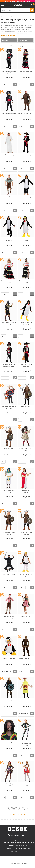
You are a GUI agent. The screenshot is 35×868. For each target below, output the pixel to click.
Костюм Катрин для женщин (26, 72)
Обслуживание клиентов (17, 835)
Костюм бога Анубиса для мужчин (9, 324)
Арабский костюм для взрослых (9, 156)
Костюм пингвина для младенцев (9, 659)
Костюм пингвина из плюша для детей (26, 575)
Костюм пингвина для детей (26, 198)
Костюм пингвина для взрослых (26, 324)
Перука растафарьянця (9, 742)
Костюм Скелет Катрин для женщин (9, 785)
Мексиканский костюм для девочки (9, 282)
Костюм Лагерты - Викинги (9, 701)
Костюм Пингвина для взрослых (9, 240)
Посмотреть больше (10, 36)
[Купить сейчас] (15, 84)
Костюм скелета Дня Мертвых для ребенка (9, 366)
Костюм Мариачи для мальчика (26, 366)
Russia (23, 851)
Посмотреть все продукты (17, 814)
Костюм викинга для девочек (9, 533)
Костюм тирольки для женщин (26, 785)
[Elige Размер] (5, 85)
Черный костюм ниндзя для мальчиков (9, 575)
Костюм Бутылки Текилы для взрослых (26, 701)
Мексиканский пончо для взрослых (9, 407)
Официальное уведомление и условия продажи (18, 843)
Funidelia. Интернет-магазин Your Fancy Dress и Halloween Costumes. (17, 5)
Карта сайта (15, 851)
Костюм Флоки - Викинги (26, 658)
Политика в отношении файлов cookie (18, 849)
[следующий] (27, 809)
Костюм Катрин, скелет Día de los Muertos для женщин (26, 744)
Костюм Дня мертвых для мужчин (9, 114)
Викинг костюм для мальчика (26, 533)
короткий (5, 40)
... (1, 16)
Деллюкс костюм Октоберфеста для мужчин (9, 618)
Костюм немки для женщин (26, 617)
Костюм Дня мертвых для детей (9, 72)
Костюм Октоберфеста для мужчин (9, 198)
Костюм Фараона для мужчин (9, 491)
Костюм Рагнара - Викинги (26, 113)
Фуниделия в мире (17, 840)
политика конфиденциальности (18, 846)
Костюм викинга (26, 406)
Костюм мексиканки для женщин (26, 282)
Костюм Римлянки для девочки (26, 491)
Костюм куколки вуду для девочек (26, 449)
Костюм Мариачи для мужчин (26, 156)
